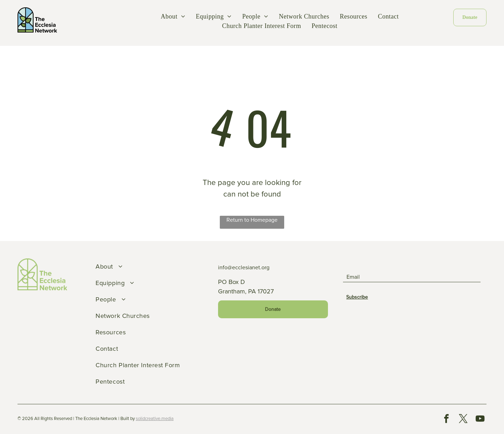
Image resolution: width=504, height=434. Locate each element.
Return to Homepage (252, 220)
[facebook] (446, 419)
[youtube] (480, 419)
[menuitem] (173, 17)
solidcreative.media (155, 419)
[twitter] (463, 419)
